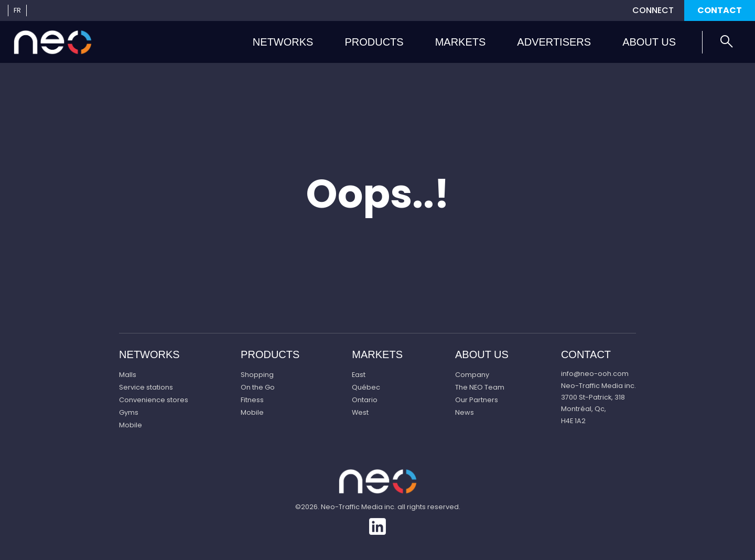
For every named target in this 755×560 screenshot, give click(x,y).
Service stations (146, 387)
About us (649, 42)
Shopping (257, 375)
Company (472, 375)
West (360, 412)
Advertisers (554, 42)
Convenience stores (154, 400)
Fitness (252, 400)
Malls (128, 375)
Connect (653, 10)
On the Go (258, 387)
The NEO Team (480, 387)
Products (374, 42)
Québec (366, 387)
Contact (720, 10)
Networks (283, 42)
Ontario (365, 400)
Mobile (131, 425)
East (359, 375)
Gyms (129, 412)
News (465, 412)
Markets (461, 42)
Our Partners (477, 400)
